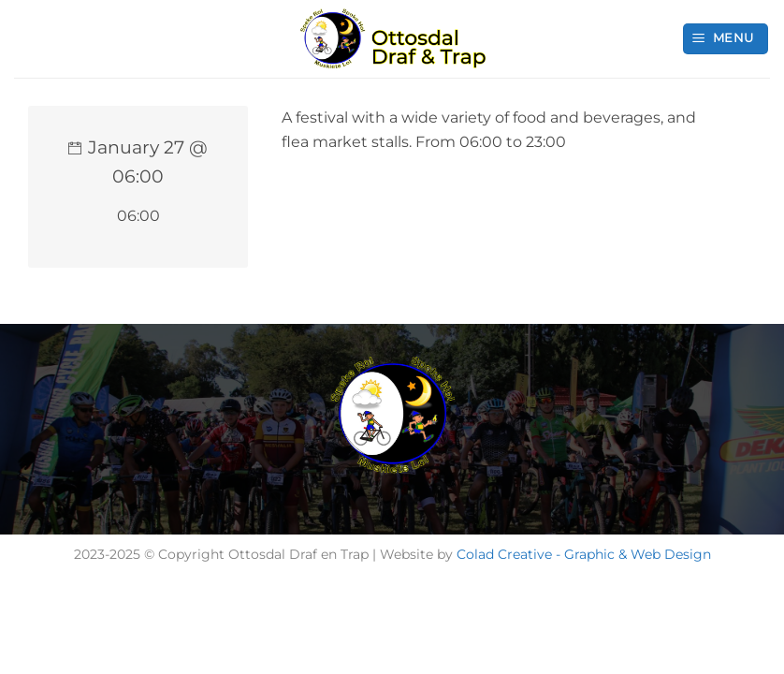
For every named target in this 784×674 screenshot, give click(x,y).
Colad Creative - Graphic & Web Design (584, 554)
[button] (726, 39)
